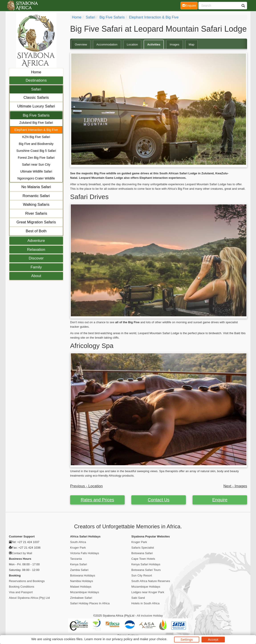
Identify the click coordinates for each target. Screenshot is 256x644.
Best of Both (36, 231)
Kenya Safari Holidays (146, 564)
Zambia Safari (79, 570)
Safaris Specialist (143, 548)
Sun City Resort (142, 575)
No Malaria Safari (36, 187)
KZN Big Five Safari (36, 137)
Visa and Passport (21, 592)
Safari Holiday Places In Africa (90, 603)
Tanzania (76, 559)
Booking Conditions (22, 587)
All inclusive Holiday (150, 616)
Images (174, 44)
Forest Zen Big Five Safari (36, 158)
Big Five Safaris (36, 115)
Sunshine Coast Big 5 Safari (36, 151)
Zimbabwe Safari (81, 598)
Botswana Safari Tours (146, 570)
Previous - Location (86, 486)
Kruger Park (78, 548)
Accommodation (107, 44)
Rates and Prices (97, 500)
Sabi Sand (138, 598)
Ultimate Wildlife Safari (36, 171)
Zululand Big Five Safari (36, 123)
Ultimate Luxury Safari (36, 106)
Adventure (36, 241)
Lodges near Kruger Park (148, 592)
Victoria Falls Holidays (85, 553)
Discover (36, 258)
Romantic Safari (36, 196)
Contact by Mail (22, 553)
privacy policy (122, 639)
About (36, 276)
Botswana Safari (142, 553)
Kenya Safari (79, 564)
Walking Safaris (36, 205)
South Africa (78, 542)
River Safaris (36, 213)
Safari (36, 89)
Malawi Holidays (81, 587)
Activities (154, 44)
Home (36, 72)
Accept (213, 639)
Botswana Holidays (83, 575)
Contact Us (159, 500)
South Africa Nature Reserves (151, 581)
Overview (81, 44)
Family (36, 267)
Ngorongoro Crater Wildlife (36, 178)
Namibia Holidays (82, 581)
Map (192, 44)
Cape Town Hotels (143, 559)
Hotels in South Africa (145, 603)
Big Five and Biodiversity (36, 144)
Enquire (220, 500)
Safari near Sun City (36, 165)
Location (132, 44)
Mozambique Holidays (85, 592)
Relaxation (36, 250)
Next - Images (235, 486)
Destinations (36, 80)
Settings (187, 639)
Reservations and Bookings (27, 581)
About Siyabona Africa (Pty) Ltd (29, 598)
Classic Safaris (36, 98)
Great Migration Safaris (36, 222)
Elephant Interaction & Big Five (36, 130)
